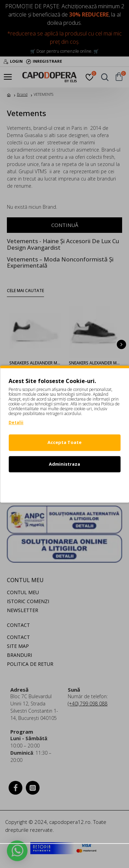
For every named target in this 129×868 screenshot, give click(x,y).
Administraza (64, 464)
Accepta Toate (64, 442)
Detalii (16, 422)
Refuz (65, 485)
